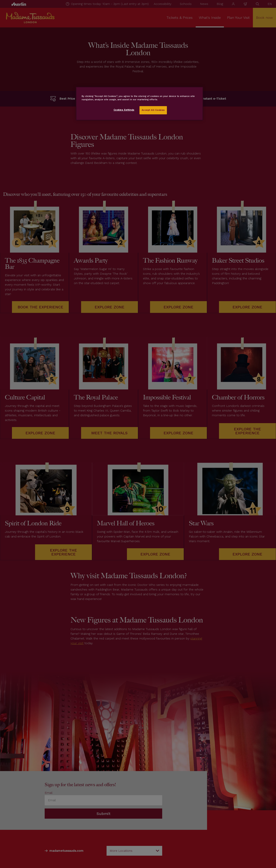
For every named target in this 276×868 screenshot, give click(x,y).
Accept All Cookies (153, 110)
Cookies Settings (124, 110)
